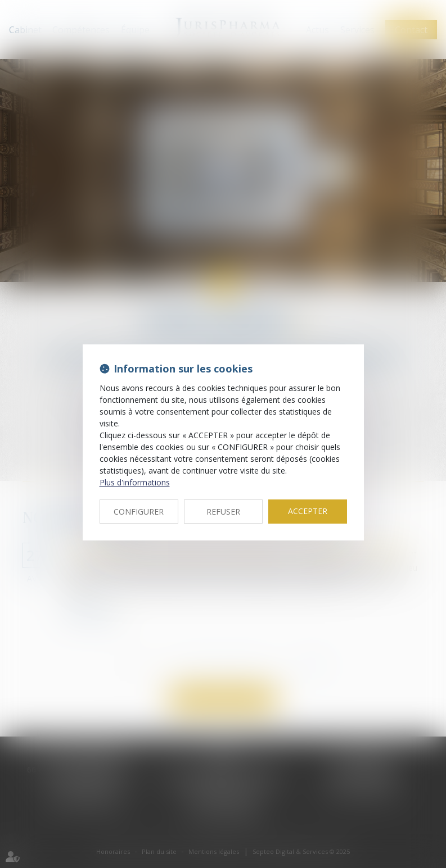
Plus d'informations (135, 482)
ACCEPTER (308, 511)
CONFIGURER (139, 512)
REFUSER (223, 512)
